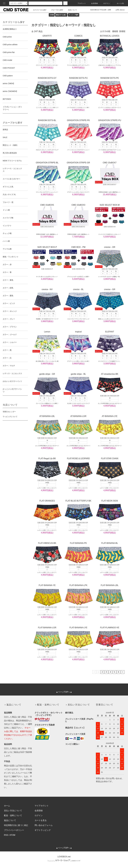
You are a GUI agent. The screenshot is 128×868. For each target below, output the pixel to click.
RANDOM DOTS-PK (110, 88)
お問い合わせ (119, 10)
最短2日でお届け (61, 15)
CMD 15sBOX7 (110, 172)
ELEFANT (110, 342)
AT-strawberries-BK (110, 384)
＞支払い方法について (78, 705)
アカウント (80, 3)
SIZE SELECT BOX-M (110, 215)
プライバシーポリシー (14, 830)
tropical (78, 342)
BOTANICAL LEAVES (110, 46)
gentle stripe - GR (47, 384)
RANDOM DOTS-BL (47, 130)
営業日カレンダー (9, 412)
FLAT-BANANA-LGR (47, 637)
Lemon (47, 342)
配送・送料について (13, 815)
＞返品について (13, 705)
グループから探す (56, 10)
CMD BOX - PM (78, 257)
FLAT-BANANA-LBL (110, 595)
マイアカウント (42, 806)
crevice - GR (110, 299)
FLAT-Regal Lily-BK (47, 468)
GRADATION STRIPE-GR (78, 172)
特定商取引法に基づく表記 (16, 825)
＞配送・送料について (47, 705)
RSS (6, 835)
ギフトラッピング (43, 830)
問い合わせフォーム (44, 825)
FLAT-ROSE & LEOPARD (78, 468)
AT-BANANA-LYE (110, 426)
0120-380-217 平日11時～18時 (99, 10)
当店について (71, 10)
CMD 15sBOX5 (47, 215)
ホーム (7, 806)
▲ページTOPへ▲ (64, 692)
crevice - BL (78, 299)
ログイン (105, 3)
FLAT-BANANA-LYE (78, 637)
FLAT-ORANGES (47, 511)
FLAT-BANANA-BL (110, 553)
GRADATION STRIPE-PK (78, 130)
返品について (10, 820)
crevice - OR (110, 257)
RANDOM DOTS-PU (78, 88)
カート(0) (119, 3)
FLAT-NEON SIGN (110, 511)
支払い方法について (13, 811)
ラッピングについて (10, 417)
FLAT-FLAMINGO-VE (110, 637)
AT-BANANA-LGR (78, 426)
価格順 (115, 31)
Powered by (64, 861)
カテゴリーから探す (38, 10)
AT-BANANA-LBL (47, 426)
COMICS (78, 46)
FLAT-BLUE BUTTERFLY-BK (78, 511)
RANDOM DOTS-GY (47, 88)
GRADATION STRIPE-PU (110, 130)
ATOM (12, 835)
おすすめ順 (105, 31)
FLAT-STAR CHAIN (110, 468)
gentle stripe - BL (78, 384)
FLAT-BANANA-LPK (78, 595)
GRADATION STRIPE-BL (47, 172)
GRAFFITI (47, 46)
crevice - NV (47, 299)
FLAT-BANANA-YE (47, 595)
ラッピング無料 (74, 15)
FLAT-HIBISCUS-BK (47, 553)
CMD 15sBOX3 (78, 215)
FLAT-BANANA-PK (78, 553)
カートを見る (41, 820)
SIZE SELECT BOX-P (47, 257)
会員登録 (93, 3)
